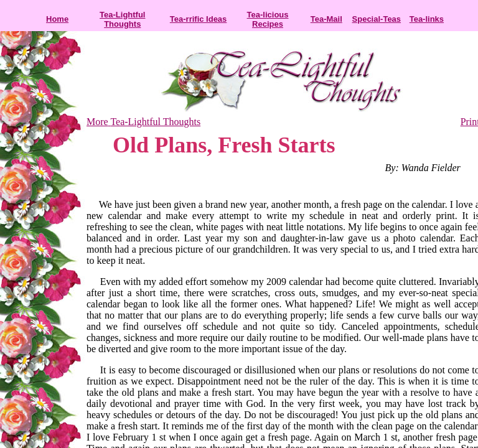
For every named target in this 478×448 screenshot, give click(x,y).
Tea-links (427, 19)
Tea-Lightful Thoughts (122, 19)
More (97, 122)
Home (57, 19)
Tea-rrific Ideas (199, 19)
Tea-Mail (326, 19)
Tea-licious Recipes (268, 19)
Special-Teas (377, 19)
